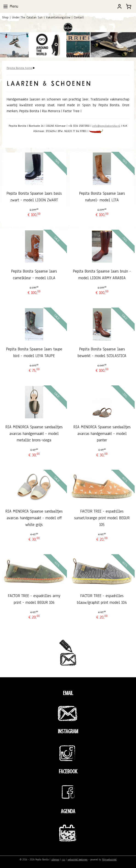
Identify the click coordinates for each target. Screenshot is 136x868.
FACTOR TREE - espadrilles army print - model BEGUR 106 (34, 599)
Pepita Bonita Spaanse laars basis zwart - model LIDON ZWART (34, 197)
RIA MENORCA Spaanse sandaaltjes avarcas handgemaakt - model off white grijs (34, 518)
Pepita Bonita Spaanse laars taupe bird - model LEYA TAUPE (34, 352)
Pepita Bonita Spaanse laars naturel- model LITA (102, 197)
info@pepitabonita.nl (106, 126)
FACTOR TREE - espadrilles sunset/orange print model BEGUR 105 (102, 518)
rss (63, 860)
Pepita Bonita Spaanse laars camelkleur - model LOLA (34, 275)
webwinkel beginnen (78, 860)
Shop (5, 18)
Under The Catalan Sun (27, 18)
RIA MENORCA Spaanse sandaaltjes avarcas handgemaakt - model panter (102, 434)
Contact (79, 18)
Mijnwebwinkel (109, 860)
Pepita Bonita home (20, 68)
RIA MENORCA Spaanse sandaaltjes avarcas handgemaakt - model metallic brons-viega (34, 434)
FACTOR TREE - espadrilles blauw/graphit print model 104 (102, 599)
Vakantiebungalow (58, 18)
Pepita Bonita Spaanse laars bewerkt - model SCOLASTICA (102, 352)
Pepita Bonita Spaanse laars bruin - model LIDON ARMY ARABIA (102, 275)
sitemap (55, 860)
